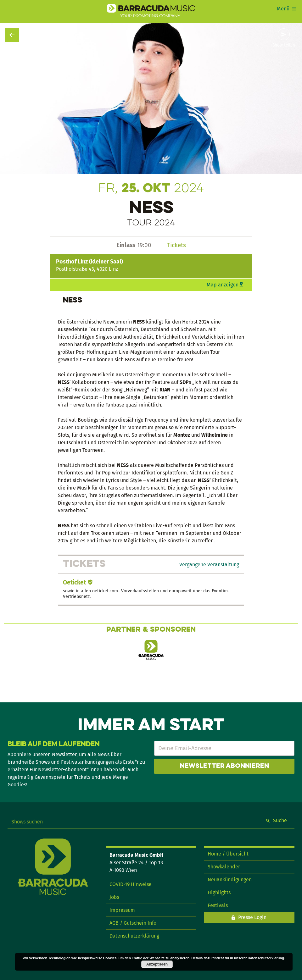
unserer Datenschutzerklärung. (260, 958)
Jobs (114, 897)
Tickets (176, 245)
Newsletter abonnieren (224, 766)
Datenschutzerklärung (134, 936)
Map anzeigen (223, 285)
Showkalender (224, 867)
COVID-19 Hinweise (131, 884)
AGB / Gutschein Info (133, 923)
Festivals (218, 905)
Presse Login (252, 917)
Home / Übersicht (228, 854)
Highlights (219, 892)
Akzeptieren (157, 964)
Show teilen (284, 45)
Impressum (122, 910)
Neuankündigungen (230, 880)
